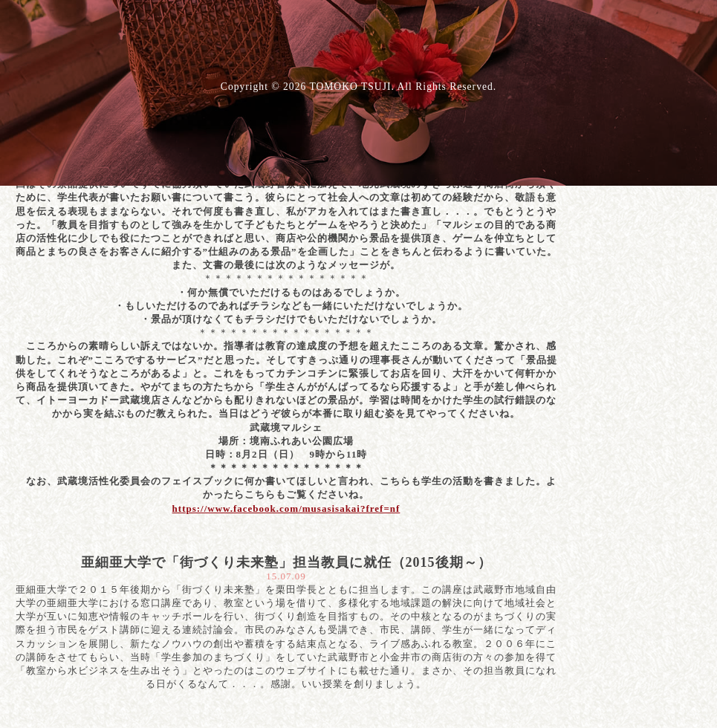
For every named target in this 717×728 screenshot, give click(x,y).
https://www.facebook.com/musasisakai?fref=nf (286, 508)
